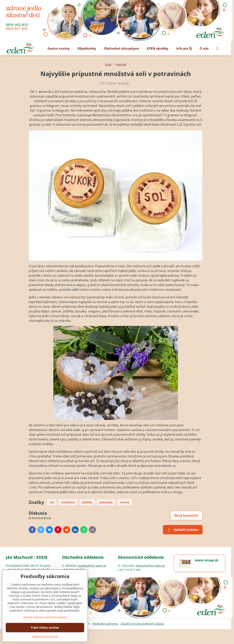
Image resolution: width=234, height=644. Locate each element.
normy (125, 502)
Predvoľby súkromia (105, 624)
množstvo (68, 502)
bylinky (87, 502)
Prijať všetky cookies (45, 627)
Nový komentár (186, 515)
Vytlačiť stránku (183, 530)
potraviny (106, 502)
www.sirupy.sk (207, 560)
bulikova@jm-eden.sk (92, 566)
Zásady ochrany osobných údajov (142, 624)
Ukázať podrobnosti (45, 636)
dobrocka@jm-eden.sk (150, 566)
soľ (52, 502)
